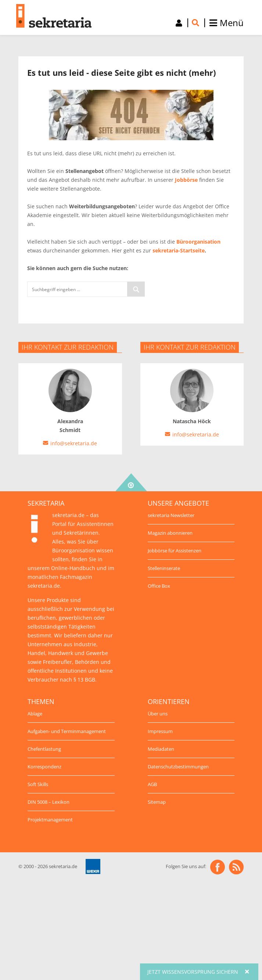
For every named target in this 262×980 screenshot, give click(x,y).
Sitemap (157, 802)
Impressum (160, 731)
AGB (152, 784)
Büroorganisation (198, 242)
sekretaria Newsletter (171, 515)
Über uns (158, 714)
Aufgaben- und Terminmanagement (67, 731)
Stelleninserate (164, 568)
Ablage (35, 714)
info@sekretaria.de (74, 443)
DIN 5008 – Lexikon (49, 802)
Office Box (159, 586)
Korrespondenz (44, 767)
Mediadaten (161, 749)
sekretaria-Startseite (179, 250)
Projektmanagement (50, 820)
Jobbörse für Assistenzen (175, 551)
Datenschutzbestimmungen (178, 767)
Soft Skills (38, 784)
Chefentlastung (44, 749)
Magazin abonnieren (170, 533)
